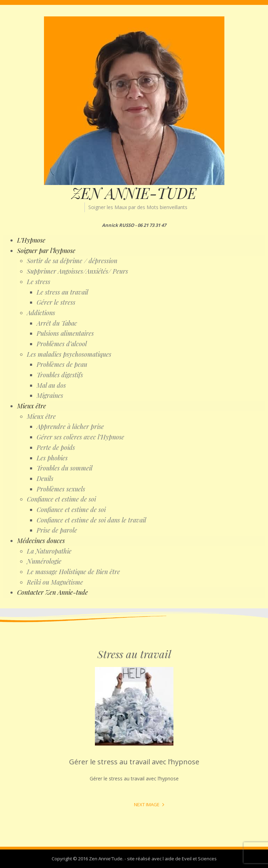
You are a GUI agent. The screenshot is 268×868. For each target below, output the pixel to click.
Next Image (147, 804)
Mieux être (32, 406)
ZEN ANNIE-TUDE (134, 193)
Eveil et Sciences (199, 859)
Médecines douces (41, 541)
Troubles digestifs (60, 375)
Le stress (39, 282)
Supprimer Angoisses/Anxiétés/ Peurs (77, 271)
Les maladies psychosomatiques (69, 354)
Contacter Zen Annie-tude (53, 592)
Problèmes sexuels (61, 489)
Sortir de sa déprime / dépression (72, 261)
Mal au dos (51, 385)
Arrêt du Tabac (57, 323)
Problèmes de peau (62, 364)
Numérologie (44, 561)
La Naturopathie (49, 551)
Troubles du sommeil (65, 468)
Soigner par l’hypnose (46, 251)
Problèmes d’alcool (62, 344)
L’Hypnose (31, 240)
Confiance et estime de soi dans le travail (91, 520)
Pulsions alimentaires (65, 333)
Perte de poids (56, 447)
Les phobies (52, 458)
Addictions (41, 313)
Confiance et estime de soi (61, 499)
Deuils (45, 478)
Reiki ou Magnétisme (55, 582)
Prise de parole (57, 530)
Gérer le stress (56, 302)
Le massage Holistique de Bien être (73, 572)
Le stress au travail (62, 292)
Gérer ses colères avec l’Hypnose (80, 437)
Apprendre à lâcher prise (70, 426)
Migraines (50, 395)
